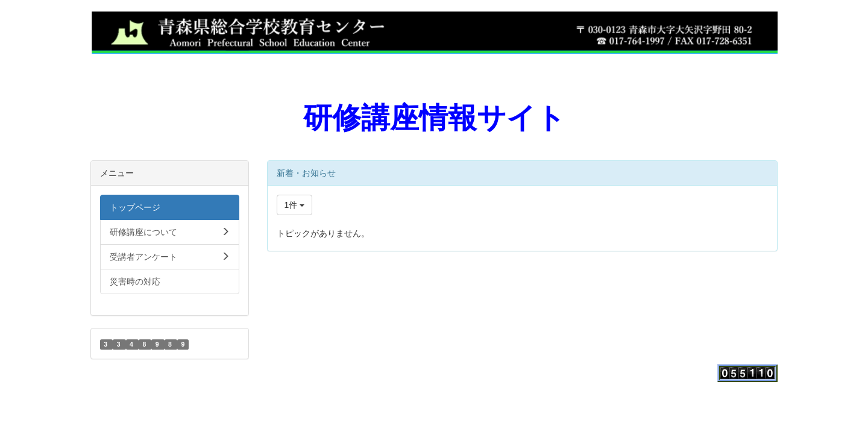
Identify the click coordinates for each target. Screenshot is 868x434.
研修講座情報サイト (434, 118)
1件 (295, 205)
